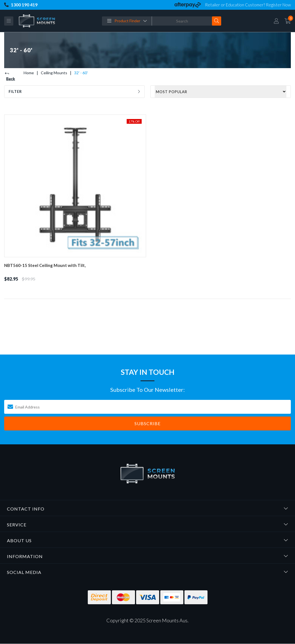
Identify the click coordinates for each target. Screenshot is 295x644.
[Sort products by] (221, 92)
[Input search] (182, 21)
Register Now (278, 5)
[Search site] (217, 21)
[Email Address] (147, 407)
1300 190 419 (21, 5)
